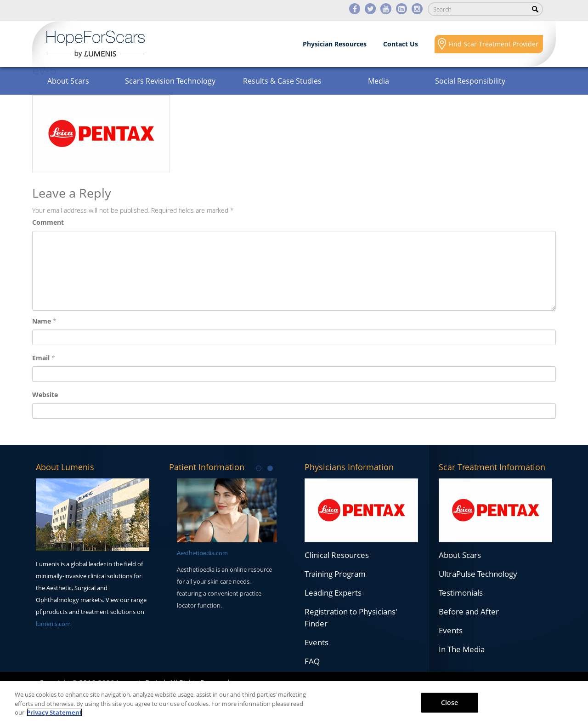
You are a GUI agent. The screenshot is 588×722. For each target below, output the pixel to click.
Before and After (469, 611)
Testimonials (461, 593)
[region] (294, 702)
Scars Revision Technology (170, 81)
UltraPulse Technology (478, 574)
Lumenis (96, 44)
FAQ (312, 661)
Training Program (335, 574)
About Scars (68, 81)
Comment (48, 222)
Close (450, 702)
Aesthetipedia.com (202, 553)
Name (42, 321)
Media (379, 81)
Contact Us (401, 44)
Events (317, 642)
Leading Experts (333, 593)
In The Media (462, 649)
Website (45, 395)
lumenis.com (53, 624)
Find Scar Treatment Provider (493, 44)
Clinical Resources (337, 555)
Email (41, 358)
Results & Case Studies (282, 81)
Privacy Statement (54, 712)
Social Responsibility (470, 81)
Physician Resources (335, 44)
